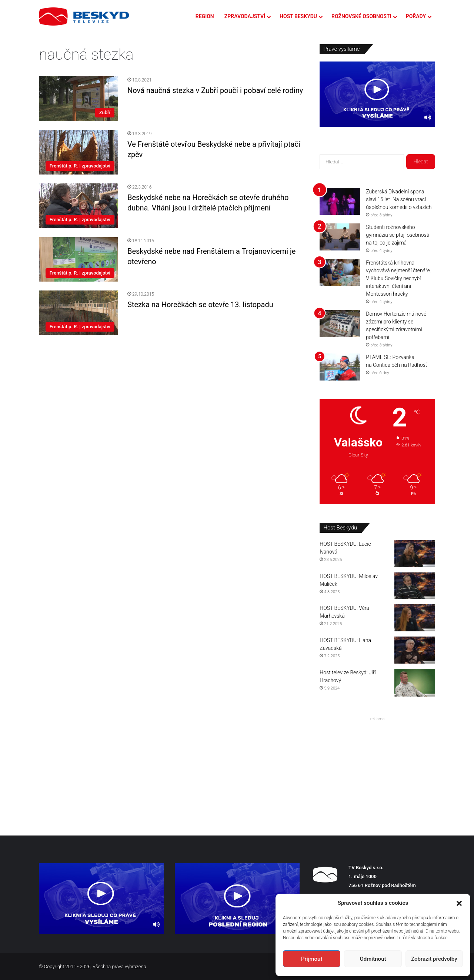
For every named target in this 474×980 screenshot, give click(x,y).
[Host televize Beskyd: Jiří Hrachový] (415, 683)
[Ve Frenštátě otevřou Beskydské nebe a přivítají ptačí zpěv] (79, 152)
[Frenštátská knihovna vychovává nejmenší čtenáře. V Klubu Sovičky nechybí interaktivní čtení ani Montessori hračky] (340, 273)
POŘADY (416, 16)
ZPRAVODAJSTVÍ (245, 16)
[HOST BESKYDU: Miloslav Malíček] (415, 586)
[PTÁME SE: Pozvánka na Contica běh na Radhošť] (340, 367)
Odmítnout (373, 959)
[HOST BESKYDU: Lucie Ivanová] (415, 554)
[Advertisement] (377, 770)
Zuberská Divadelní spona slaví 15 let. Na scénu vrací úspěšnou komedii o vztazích (399, 199)
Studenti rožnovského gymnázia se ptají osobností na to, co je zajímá (398, 235)
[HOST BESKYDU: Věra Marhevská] (415, 618)
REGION (205, 16)
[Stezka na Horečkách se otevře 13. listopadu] (79, 313)
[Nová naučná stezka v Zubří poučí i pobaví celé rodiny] (79, 99)
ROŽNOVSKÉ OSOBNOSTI (361, 16)
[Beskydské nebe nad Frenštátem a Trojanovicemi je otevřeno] (79, 259)
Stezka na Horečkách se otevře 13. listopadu (200, 305)
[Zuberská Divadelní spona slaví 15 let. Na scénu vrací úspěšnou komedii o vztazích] (340, 201)
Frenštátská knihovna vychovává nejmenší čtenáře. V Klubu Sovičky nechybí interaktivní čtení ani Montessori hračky (398, 278)
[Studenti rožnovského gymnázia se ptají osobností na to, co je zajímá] (340, 237)
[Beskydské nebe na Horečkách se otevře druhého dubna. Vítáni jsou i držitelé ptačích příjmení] (79, 206)
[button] (459, 903)
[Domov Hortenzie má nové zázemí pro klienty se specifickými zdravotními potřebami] (340, 324)
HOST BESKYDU (298, 16)
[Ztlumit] (428, 117)
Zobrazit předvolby (434, 959)
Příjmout (312, 959)
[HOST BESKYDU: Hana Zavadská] (415, 650)
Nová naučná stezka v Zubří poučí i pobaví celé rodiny (215, 90)
